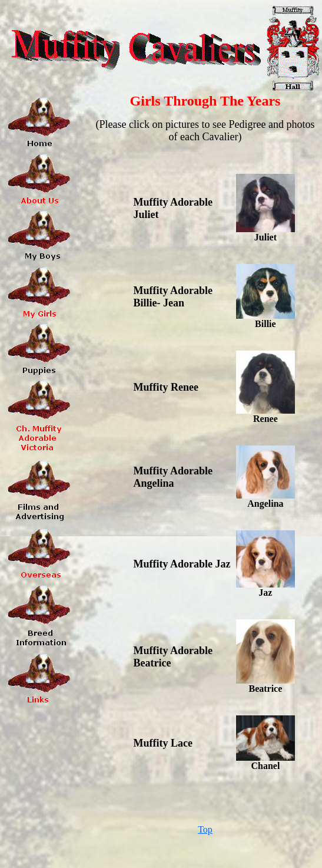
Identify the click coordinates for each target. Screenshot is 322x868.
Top (205, 829)
